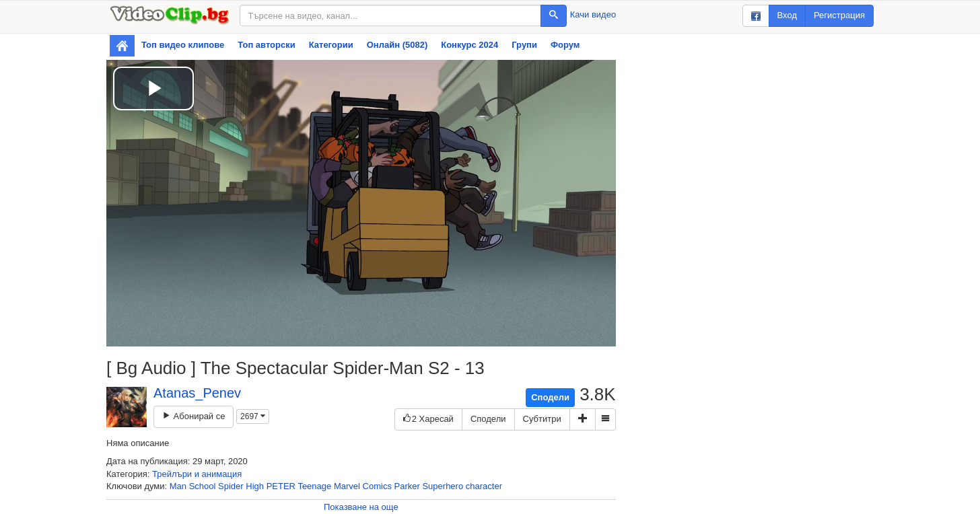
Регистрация (839, 15)
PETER (281, 486)
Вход (787, 15)
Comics (377, 486)
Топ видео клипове (183, 45)
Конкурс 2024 (469, 45)
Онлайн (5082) (397, 45)
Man (178, 486)
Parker (407, 486)
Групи (524, 45)
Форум (565, 45)
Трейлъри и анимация (197, 474)
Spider (231, 486)
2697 (253, 416)
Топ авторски (266, 45)
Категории (331, 45)
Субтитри (542, 419)
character (484, 486)
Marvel (347, 486)
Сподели (550, 397)
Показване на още (361, 507)
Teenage (314, 486)
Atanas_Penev (197, 393)
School (203, 486)
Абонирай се (194, 416)
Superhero (443, 486)
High (255, 486)
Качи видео (593, 14)
